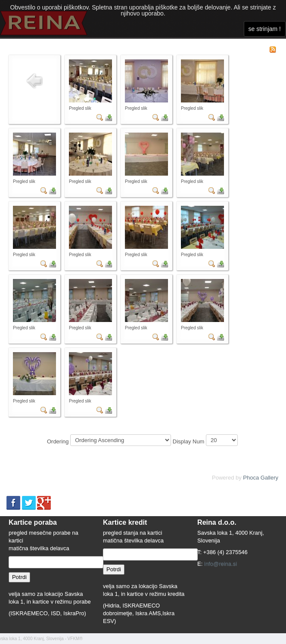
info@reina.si (221, 564)
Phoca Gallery (261, 478)
